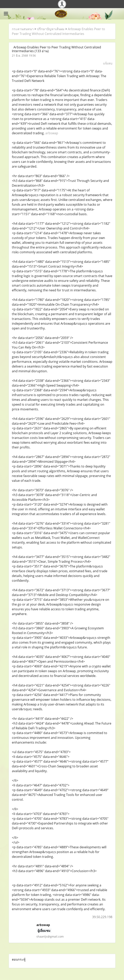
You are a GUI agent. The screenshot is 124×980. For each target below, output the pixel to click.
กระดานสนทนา (23, 29)
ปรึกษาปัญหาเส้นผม (51, 29)
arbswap (52, 133)
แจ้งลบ (108, 63)
